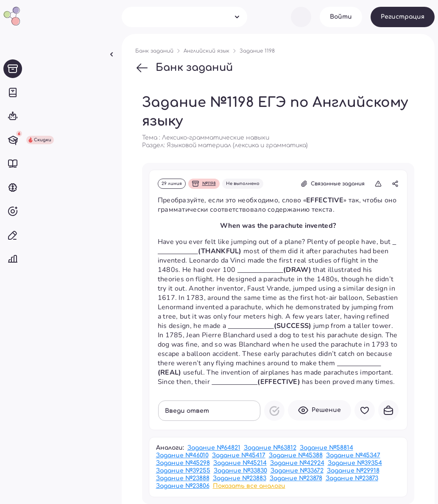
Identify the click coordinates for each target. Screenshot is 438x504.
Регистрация (403, 17)
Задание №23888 (183, 478)
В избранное (365, 410)
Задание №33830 (240, 471)
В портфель (388, 410)
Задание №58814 (326, 448)
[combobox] (184, 17)
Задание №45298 (183, 463)
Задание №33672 (297, 471)
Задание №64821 (214, 448)
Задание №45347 (353, 455)
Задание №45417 (239, 455)
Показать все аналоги (249, 486)
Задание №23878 (296, 478)
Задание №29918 (353, 471)
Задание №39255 (183, 471)
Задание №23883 (240, 478)
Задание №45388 (296, 455)
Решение (319, 410)
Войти (341, 17)
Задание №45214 (240, 463)
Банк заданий (184, 68)
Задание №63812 (270, 448)
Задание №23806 (183, 486)
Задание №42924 (297, 463)
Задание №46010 (182, 455)
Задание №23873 (352, 478)
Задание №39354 (355, 463)
